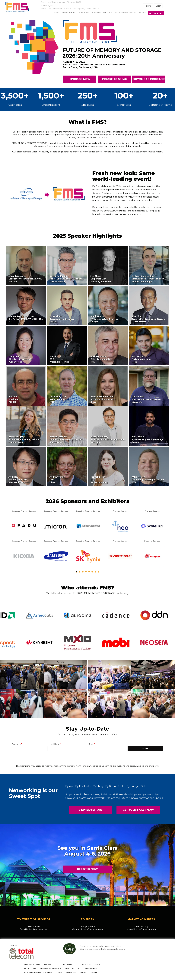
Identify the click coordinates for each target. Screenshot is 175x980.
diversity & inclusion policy (51, 968)
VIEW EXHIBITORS (91, 810)
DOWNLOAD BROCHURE (149, 79)
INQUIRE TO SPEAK (114, 79)
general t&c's (71, 972)
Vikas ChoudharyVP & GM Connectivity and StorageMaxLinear (108, 439)
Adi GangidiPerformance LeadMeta (141, 359)
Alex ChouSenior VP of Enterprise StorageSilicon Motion (148, 319)
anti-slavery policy (51, 964)
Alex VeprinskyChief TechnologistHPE (101, 359)
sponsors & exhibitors (102, 13)
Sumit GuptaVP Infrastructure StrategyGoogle (104, 319)
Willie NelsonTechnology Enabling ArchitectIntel (148, 480)
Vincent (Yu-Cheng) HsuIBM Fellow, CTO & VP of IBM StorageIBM (28, 319)
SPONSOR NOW (80, 79)
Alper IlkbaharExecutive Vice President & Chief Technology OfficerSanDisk (36, 279)
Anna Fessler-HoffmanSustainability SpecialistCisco (103, 399)
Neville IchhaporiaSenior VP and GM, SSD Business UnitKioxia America (69, 279)
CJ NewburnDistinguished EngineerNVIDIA (62, 319)
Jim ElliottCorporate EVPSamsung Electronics (102, 279)
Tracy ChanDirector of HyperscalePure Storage (20, 359)
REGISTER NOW (87, 869)
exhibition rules (30, 968)
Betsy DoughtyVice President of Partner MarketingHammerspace (27, 439)
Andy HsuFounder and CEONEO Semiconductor (19, 480)
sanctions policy (91, 968)
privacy (59, 972)
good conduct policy (32, 964)
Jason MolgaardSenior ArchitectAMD (58, 399)
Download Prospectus (126, 13)
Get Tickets (156, 13)
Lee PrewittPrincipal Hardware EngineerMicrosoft (146, 399)
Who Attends (68, 13)
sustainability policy (73, 968)
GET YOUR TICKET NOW (138, 810)
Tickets (148, 6)
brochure (94, 972)
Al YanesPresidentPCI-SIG (14, 399)
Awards (143, 13)
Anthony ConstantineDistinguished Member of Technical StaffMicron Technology (153, 279)
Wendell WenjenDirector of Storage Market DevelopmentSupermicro (71, 439)
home (56, 13)
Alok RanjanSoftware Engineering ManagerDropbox (148, 439)
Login (158, 6)
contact (83, 972)
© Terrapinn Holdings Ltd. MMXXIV (38, 972)
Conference (83, 13)
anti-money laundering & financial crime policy (81, 964)
